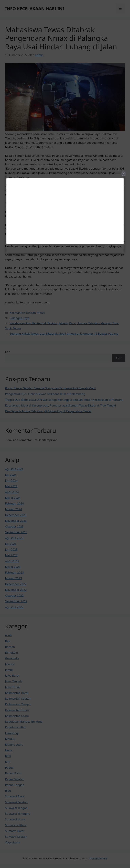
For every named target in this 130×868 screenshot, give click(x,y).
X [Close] (123, 174)
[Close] (65, 434)
